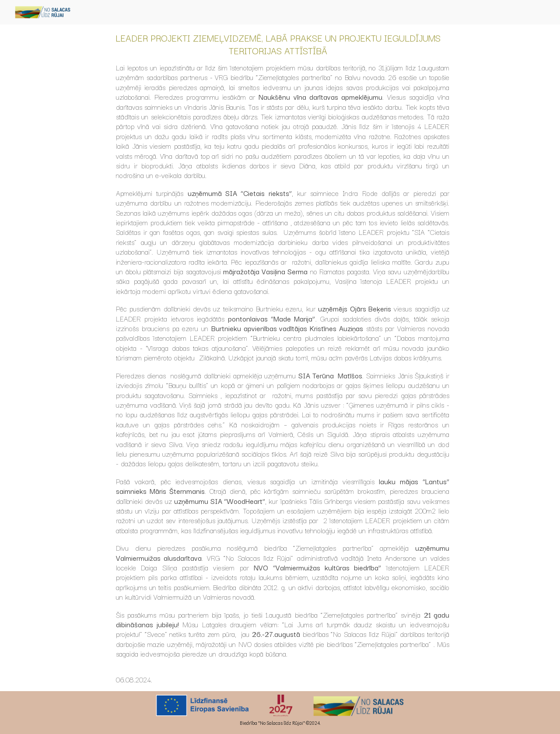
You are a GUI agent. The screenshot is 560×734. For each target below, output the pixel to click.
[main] (280, 358)
